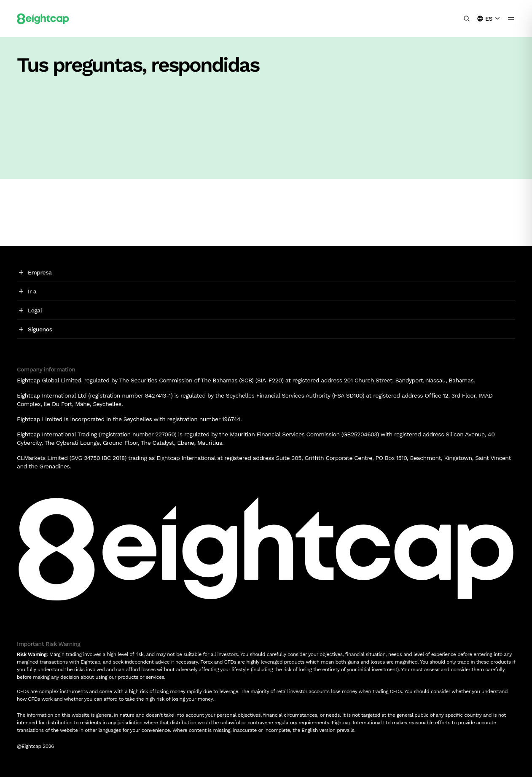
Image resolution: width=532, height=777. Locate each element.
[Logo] (43, 19)
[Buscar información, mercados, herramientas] (467, 19)
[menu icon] (511, 19)
